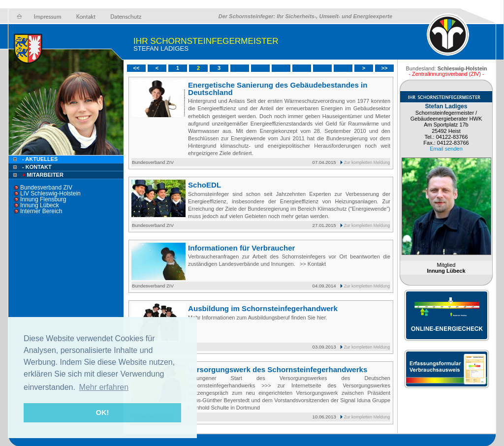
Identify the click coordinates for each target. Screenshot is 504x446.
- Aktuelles (39, 159)
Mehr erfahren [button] (104, 387)
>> (385, 68)
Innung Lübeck (40, 205)
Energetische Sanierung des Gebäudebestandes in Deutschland (278, 89)
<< (137, 68)
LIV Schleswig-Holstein (50, 193)
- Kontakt (36, 167)
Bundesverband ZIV (46, 188)
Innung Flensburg (43, 199)
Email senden (446, 149)
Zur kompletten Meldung (367, 162)
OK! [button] (102, 413)
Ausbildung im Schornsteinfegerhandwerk (263, 308)
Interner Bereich (41, 211)
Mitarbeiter (42, 175)
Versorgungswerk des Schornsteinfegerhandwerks (278, 369)
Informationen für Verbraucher (241, 248)
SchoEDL (205, 185)
